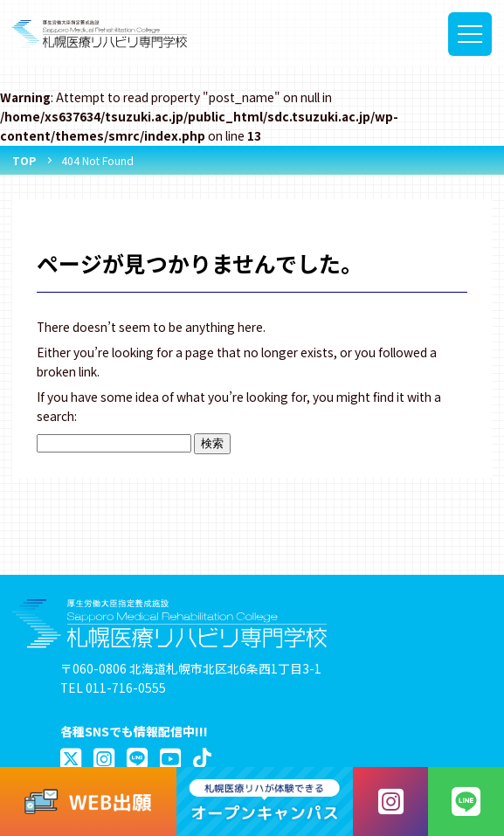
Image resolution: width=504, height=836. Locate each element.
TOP (24, 160)
